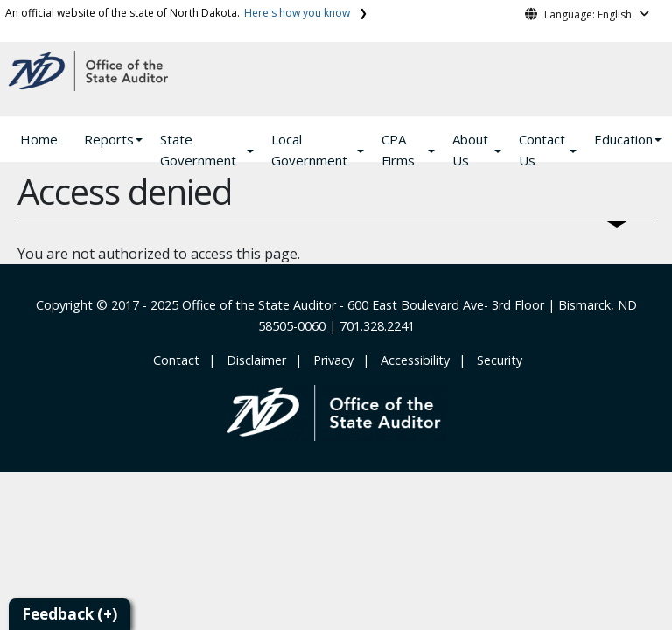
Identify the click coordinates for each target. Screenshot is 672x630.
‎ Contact (175, 360)
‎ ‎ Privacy (330, 360)
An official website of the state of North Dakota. (178, 13)
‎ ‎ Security (496, 360)
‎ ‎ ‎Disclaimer (253, 360)
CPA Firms (398, 150)
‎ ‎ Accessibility (412, 360)
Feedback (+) (70, 614)
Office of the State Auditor (259, 305)
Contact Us (542, 150)
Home (39, 139)
